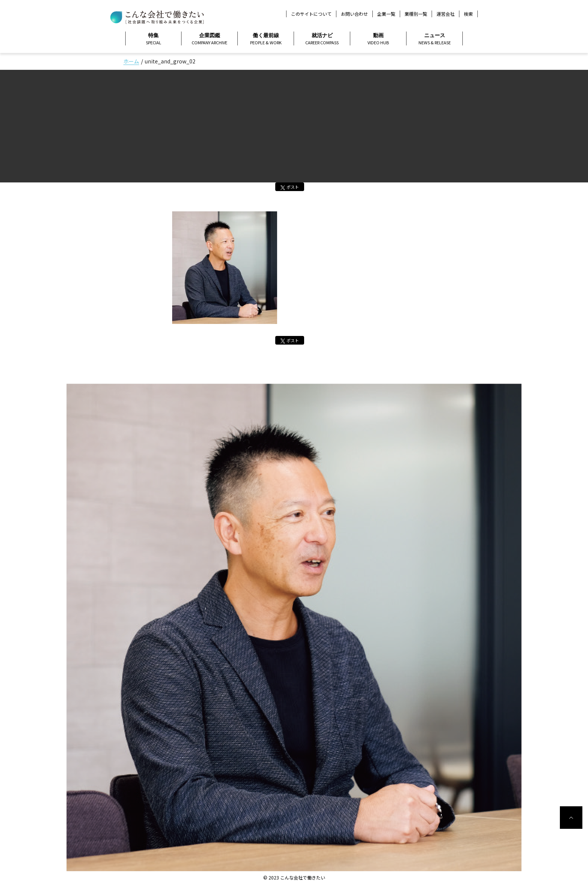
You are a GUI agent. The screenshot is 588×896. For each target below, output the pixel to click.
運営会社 (445, 14)
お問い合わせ (354, 14)
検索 (468, 14)
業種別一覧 (416, 14)
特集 (153, 39)
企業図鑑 (209, 39)
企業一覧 (386, 14)
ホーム (131, 61)
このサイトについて (311, 14)
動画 (378, 39)
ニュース (434, 39)
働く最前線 (266, 39)
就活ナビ (322, 39)
